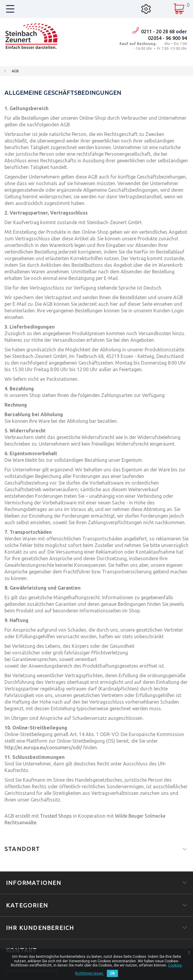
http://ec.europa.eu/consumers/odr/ (43, 747)
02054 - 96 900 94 (167, 38)
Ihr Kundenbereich (40, 928)
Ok (112, 973)
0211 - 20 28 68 (158, 32)
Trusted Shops (56, 816)
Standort (22, 849)
